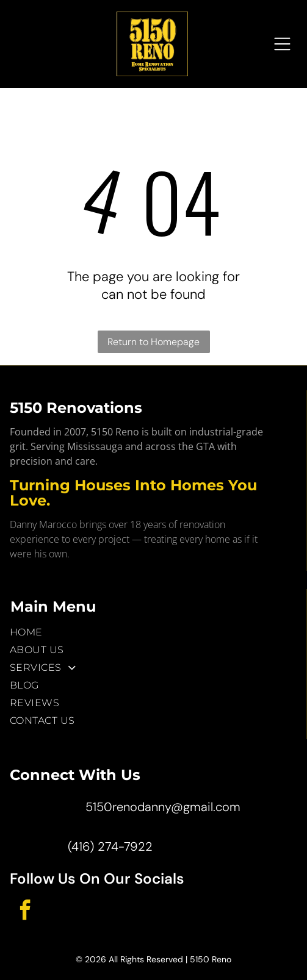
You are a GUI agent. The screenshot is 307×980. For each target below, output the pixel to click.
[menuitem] (153, 632)
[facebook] (25, 912)
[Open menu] (282, 44)
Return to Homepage (153, 342)
